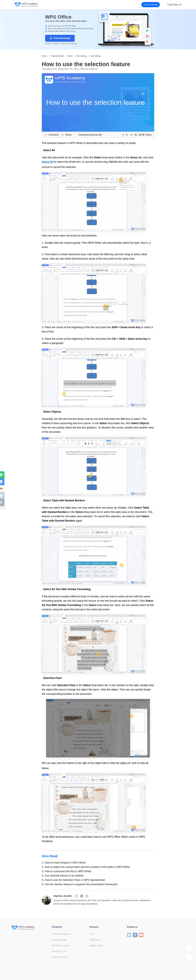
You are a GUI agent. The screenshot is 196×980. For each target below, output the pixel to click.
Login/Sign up (174, 5)
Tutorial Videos (57, 56)
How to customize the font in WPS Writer (67, 871)
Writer (70, 56)
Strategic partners (96, 946)
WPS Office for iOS (59, 951)
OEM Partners (95, 940)
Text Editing (95, 56)
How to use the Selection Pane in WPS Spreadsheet (73, 880)
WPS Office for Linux (60, 957)
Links (91, 934)
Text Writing (81, 56)
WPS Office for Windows (61, 934)
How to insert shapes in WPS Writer (64, 863)
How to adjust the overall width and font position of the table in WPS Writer (86, 867)
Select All (48, 162)
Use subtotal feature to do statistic (63, 876)
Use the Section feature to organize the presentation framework (80, 884)
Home (44, 56)
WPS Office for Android (61, 946)
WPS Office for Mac (59, 940)
